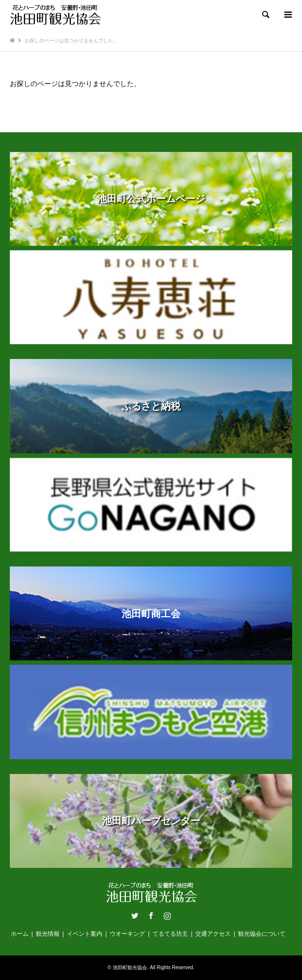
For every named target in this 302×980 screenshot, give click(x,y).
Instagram (167, 916)
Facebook (151, 916)
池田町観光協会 (130, 967)
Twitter (135, 916)
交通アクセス (213, 934)
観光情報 (48, 934)
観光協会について (262, 934)
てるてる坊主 (170, 934)
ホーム (20, 934)
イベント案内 (85, 934)
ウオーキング (127, 934)
